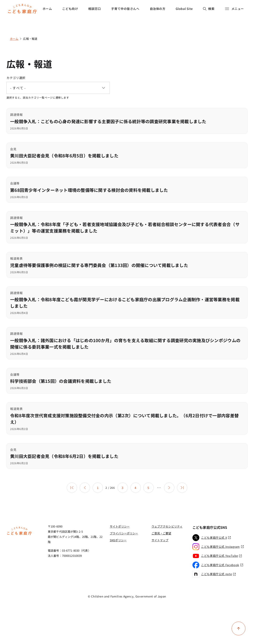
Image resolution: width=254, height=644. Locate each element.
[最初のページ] (72, 488)
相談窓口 (94, 9)
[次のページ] (169, 488)
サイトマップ (160, 540)
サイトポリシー (120, 526)
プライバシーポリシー (124, 533)
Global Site (184, 9)
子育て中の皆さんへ (125, 9)
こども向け (70, 9)
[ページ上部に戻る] (239, 628)
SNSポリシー (118, 540)
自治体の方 (158, 9)
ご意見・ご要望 (161, 533)
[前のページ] (85, 488)
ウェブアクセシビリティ (167, 526)
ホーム (47, 9)
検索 (209, 9)
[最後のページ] (182, 488)
